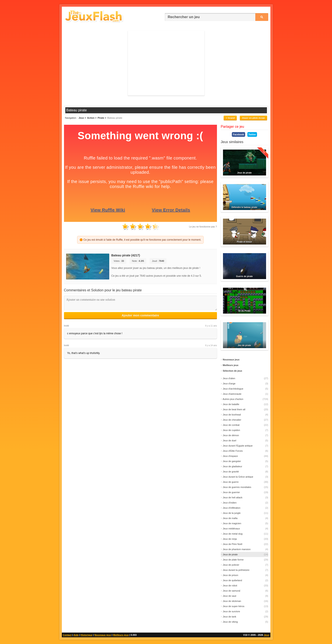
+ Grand (230, 118)
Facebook (238, 134)
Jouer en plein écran (253, 118)
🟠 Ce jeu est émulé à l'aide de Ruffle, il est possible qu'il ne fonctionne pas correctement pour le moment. (140, 240)
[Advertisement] (166, 63)
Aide (76, 635)
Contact (67, 635)
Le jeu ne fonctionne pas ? (203, 227)
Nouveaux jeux (103, 635)
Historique (86, 635)
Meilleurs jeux (121, 635)
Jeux (266, 635)
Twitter (252, 134)
